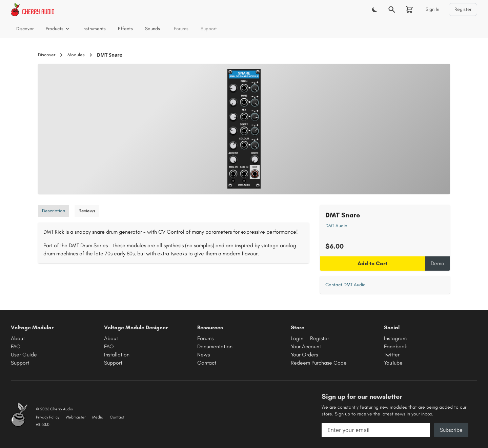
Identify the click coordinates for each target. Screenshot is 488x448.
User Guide (24, 355)
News (204, 355)
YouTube (393, 363)
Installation (117, 355)
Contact (207, 363)
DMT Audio (336, 226)
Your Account (306, 346)
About (18, 338)
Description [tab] (54, 211)
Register (463, 9)
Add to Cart (372, 263)
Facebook (395, 346)
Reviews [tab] (87, 211)
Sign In (432, 9)
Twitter (392, 355)
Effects (125, 29)
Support (209, 29)
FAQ (16, 346)
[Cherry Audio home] (33, 9)
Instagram (395, 338)
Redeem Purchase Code (319, 363)
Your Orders (304, 355)
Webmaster (76, 417)
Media (98, 417)
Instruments (94, 29)
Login (297, 338)
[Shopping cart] (409, 9)
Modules (76, 55)
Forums (181, 29)
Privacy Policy (48, 417)
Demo (438, 263)
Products (58, 29)
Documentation (215, 346)
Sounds (152, 29)
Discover (25, 29)
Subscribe (451, 430)
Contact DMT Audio (345, 285)
